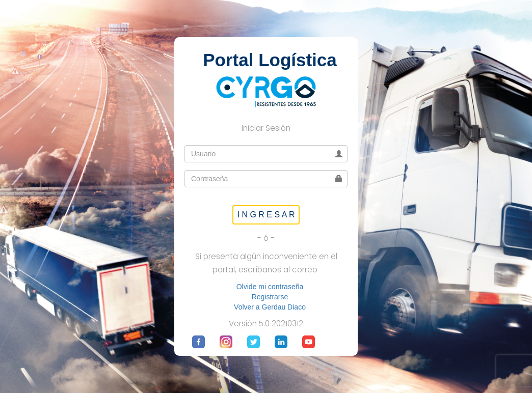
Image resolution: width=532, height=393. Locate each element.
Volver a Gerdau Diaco (270, 307)
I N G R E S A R (266, 215)
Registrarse (270, 297)
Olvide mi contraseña (270, 287)
